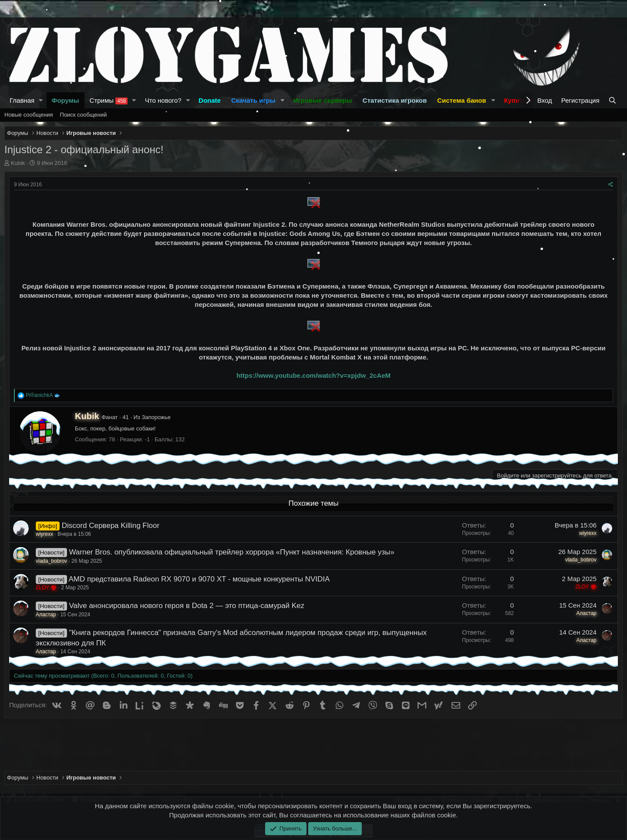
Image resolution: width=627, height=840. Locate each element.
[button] (41, 100)
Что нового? (163, 100)
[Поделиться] (611, 185)
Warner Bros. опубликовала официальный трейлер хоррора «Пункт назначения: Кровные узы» (231, 552)
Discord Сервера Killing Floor (111, 526)
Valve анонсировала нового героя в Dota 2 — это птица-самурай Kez (187, 606)
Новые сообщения (29, 115)
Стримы (109, 101)
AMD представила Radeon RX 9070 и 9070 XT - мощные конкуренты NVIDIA (199, 579)
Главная (22, 100)
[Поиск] (613, 100)
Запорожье (156, 417)
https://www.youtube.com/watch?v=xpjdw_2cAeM (313, 375)
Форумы (66, 100)
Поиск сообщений (84, 115)
